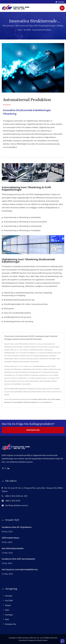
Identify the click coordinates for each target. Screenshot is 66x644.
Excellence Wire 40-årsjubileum (17, 527)
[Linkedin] (8, 468)
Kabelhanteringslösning (30, 402)
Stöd (7, 619)
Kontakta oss (48, 402)
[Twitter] (5, 468)
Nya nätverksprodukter (13, 548)
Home (20, 30)
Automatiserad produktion (42, 30)
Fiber (7, 610)
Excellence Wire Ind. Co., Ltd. (33, 638)
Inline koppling (56, 399)
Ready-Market (42, 640)
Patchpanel (8, 402)
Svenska (61, 2)
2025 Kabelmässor (11, 538)
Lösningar (9, 615)
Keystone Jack (46, 399)
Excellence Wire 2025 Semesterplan (18, 559)
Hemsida (9, 596)
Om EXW (27, 30)
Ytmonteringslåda (17, 402)
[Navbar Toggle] (62, 8)
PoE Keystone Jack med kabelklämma (20, 570)
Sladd (39, 399)
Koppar (8, 605)
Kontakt (35, 399)
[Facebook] (3, 468)
